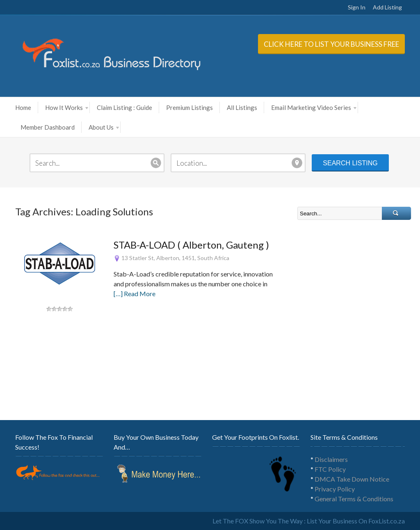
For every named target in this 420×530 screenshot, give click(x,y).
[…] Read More (135, 294)
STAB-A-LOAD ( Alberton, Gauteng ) (191, 245)
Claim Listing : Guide (124, 107)
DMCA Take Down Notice (352, 479)
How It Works (67, 107)
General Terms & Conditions (354, 499)
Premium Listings (189, 107)
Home (23, 107)
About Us (104, 127)
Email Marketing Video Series (314, 107)
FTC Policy (330, 469)
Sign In (357, 7)
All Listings (242, 107)
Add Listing (387, 7)
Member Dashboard (48, 127)
